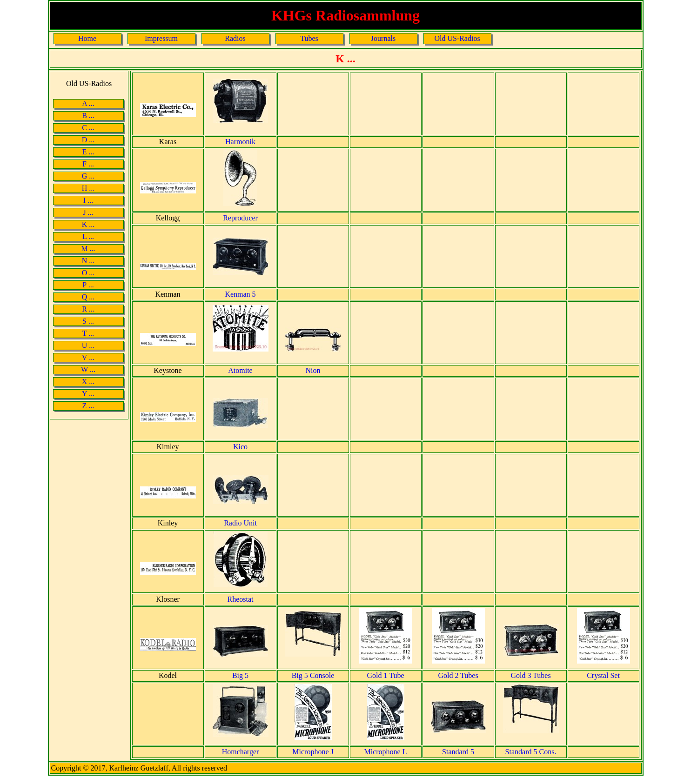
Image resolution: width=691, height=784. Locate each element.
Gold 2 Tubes (458, 675)
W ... (88, 369)
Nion (313, 370)
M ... (88, 249)
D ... (88, 140)
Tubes (309, 38)
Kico (240, 447)
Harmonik (240, 142)
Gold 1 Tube (385, 675)
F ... (88, 164)
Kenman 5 (240, 294)
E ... (88, 152)
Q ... (88, 297)
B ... (88, 116)
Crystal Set (603, 675)
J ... (88, 212)
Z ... (88, 406)
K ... (88, 224)
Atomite (240, 370)
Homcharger (241, 752)
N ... (88, 261)
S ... (88, 321)
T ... (88, 333)
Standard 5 (458, 752)
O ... (88, 273)
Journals (383, 38)
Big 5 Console (313, 675)
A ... (88, 103)
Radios (235, 38)
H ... (88, 188)
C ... (88, 128)
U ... (88, 345)
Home (87, 38)
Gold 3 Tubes (530, 675)
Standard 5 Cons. (531, 752)
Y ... (88, 394)
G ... (88, 176)
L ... (88, 236)
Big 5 (240, 675)
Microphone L (386, 752)
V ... (88, 357)
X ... (88, 382)
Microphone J (313, 752)
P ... (88, 285)
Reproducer (240, 218)
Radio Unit (240, 523)
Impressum (161, 38)
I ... (88, 200)
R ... (88, 309)
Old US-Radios (457, 38)
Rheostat (241, 599)
